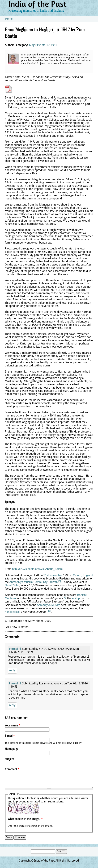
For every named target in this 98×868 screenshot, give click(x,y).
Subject (9, 759)
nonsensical (12, 612)
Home (9, 19)
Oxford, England (83, 575)
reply (12, 671)
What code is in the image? (25, 819)
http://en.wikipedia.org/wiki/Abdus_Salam (37, 569)
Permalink (15, 649)
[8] (60, 581)
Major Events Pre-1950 (43, 45)
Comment (12, 770)
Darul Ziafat (12, 585)
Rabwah (53, 582)
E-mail (10, 736)
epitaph (77, 598)
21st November (53, 575)
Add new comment (18, 627)
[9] (49, 611)
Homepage (12, 749)
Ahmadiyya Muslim (49, 605)
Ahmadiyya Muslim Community (28, 582)
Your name (13, 726)
